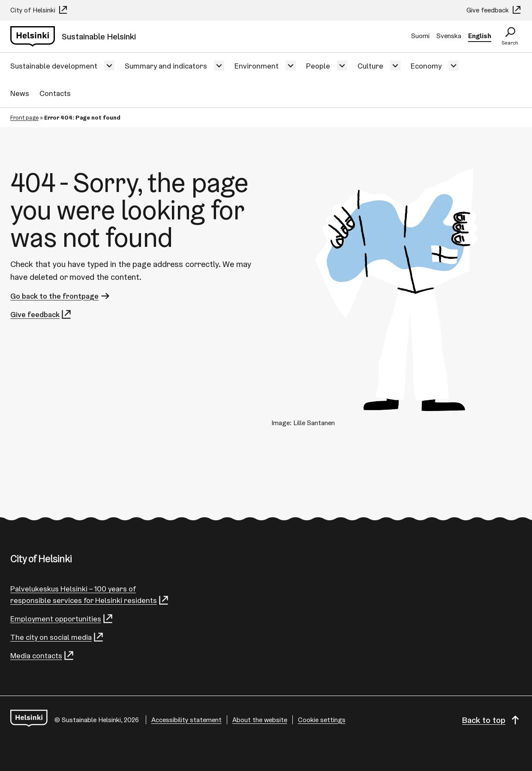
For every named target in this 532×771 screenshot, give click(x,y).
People (318, 66)
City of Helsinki (39, 10)
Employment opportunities (62, 619)
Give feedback (494, 10)
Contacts (55, 93)
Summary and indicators (166, 66)
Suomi (420, 36)
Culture (370, 66)
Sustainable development (54, 66)
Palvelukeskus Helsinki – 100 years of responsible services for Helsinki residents (90, 595)
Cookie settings (322, 720)
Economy (426, 66)
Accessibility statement (186, 720)
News (20, 93)
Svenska (449, 36)
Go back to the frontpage (61, 296)
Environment (257, 66)
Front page (24, 117)
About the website (260, 720)
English (480, 36)
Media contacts (42, 655)
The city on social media (57, 637)
